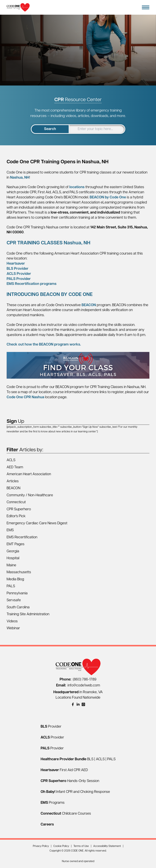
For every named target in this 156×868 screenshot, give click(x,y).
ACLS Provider (19, 274)
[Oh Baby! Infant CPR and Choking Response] (75, 792)
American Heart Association (29, 474)
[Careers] (47, 825)
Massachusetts (19, 572)
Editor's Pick (16, 516)
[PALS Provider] (52, 748)
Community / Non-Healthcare (30, 495)
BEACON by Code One (108, 197)
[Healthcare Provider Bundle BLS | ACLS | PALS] (78, 759)
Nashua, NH (20, 178)
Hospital (13, 558)
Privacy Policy (41, 846)
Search (50, 129)
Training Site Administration (28, 614)
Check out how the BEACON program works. (44, 345)
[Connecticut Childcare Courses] (66, 814)
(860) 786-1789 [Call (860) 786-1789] (78, 680)
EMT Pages (16, 544)
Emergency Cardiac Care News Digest (37, 523)
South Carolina (18, 607)
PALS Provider (19, 279)
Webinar (13, 628)
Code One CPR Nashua (25, 397)
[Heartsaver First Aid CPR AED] (64, 770)
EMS (10, 530)
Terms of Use (81, 846)
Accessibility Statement (107, 846)
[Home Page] (18, 7)
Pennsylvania (17, 593)
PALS (11, 586)
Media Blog (15, 579)
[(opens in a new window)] (73, 704)
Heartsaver (16, 264)
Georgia (13, 551)
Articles (13, 481)
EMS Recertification (22, 537)
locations (77, 187)
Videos (12, 621)
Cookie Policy (61, 846)
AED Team (15, 467)
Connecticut (16, 502)
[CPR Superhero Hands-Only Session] (70, 781)
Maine (11, 565)
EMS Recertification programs (32, 284)
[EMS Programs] (53, 803)
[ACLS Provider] (52, 738)
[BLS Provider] (51, 727)
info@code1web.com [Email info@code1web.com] (78, 686)
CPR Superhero (19, 509)
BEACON (89, 305)
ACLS (11, 460)
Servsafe (14, 600)
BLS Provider (17, 269)
